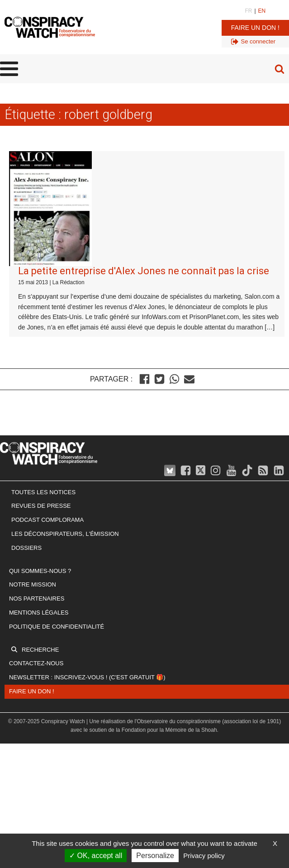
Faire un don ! (255, 28)
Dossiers (26, 548)
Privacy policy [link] (204, 856)
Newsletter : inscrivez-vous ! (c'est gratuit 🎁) (87, 677)
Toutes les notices (43, 492)
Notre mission (33, 584)
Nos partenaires (37, 599)
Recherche (40, 650)
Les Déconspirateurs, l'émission (65, 534)
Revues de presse (41, 506)
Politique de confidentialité (57, 627)
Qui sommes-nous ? (40, 571)
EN (262, 11)
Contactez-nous (36, 663)
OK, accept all (96, 856)
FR (248, 11)
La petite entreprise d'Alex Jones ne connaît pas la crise (144, 271)
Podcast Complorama (47, 520)
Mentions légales (39, 613)
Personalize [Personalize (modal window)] (155, 856)
